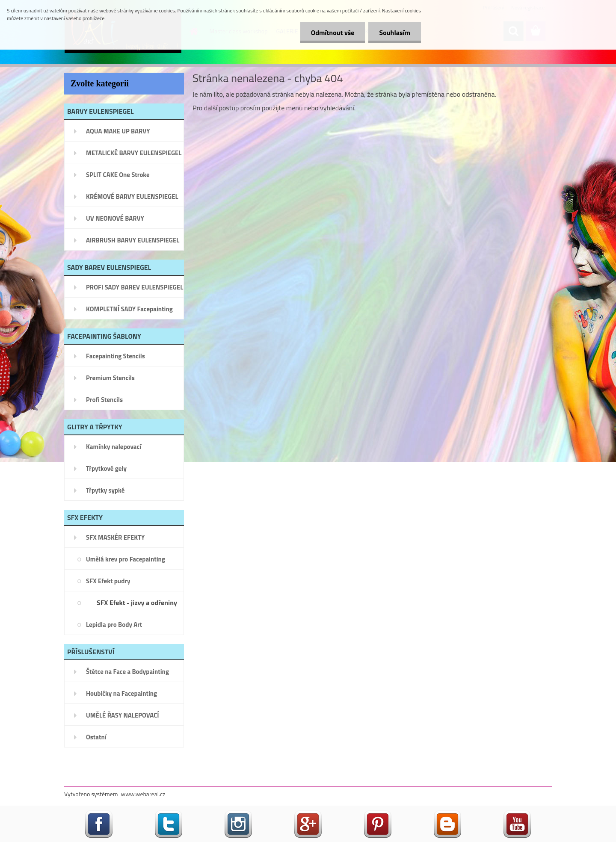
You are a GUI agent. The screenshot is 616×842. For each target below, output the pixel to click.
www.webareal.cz (143, 794)
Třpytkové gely (106, 468)
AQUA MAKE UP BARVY (118, 131)
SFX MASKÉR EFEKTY (115, 537)
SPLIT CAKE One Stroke (118, 175)
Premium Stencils (110, 378)
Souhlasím (395, 32)
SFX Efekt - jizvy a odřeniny (137, 603)
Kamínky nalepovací (114, 447)
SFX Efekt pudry (108, 581)
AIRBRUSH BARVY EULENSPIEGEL (133, 240)
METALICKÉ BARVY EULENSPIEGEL (134, 153)
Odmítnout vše (333, 32)
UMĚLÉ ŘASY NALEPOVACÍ (123, 715)
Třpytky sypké (105, 490)
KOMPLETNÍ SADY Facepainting (129, 309)
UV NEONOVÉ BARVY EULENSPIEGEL (115, 221)
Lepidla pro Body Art (114, 625)
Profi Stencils (104, 400)
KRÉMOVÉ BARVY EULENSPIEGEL (132, 196)
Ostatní (96, 737)
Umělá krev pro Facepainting (126, 559)
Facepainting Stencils (115, 356)
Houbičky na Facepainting (121, 693)
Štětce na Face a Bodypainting (127, 672)
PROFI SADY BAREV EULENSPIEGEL (135, 287)
